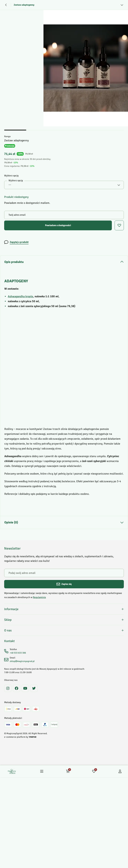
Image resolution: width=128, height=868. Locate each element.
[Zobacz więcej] (122, 5)
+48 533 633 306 (18, 654)
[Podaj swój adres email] (64, 573)
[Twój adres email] (64, 215)
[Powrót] (6, 5)
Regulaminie (39, 597)
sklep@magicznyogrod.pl (22, 662)
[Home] (12, 773)
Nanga (7, 136)
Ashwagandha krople (20, 296)
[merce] (33, 738)
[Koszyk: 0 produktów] (68, 773)
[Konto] (120, 773)
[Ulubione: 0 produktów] (94, 773)
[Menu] (42, 773)
